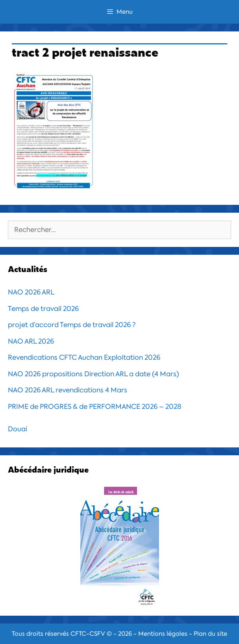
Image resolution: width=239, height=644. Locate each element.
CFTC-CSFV (88, 634)
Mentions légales (163, 634)
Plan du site (210, 634)
